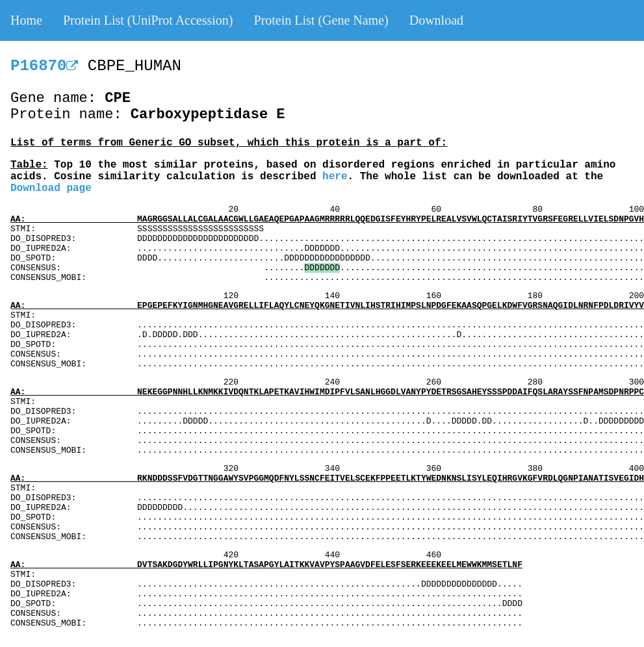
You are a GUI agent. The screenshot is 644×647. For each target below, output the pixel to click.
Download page (51, 188)
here (335, 177)
